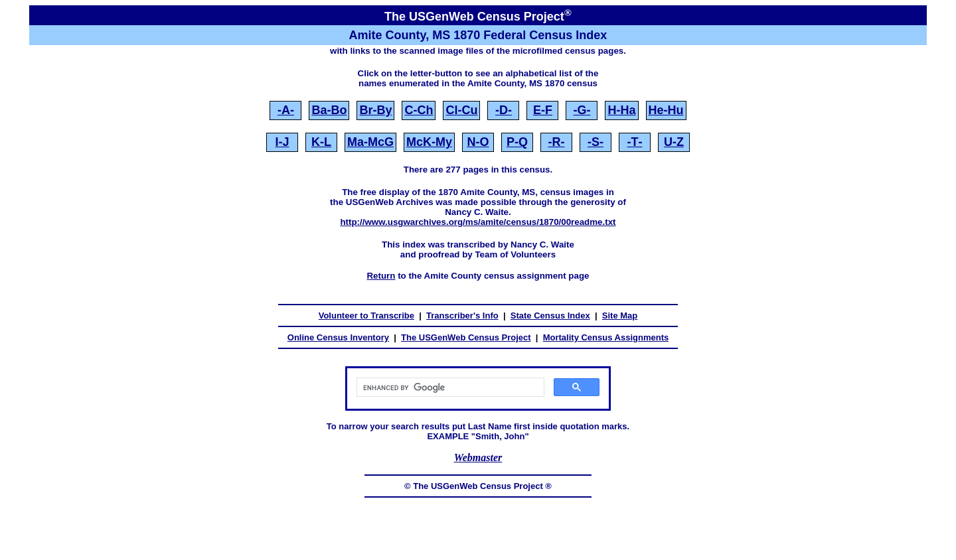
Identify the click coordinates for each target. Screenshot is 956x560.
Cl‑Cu (461, 110)
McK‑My (429, 142)
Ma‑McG (370, 142)
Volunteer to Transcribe (366, 315)
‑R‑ (557, 142)
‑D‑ (504, 110)
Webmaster (478, 457)
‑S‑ (596, 142)
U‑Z (674, 142)
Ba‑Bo (329, 110)
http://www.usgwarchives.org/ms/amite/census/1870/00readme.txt (478, 222)
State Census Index (550, 315)
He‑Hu (666, 110)
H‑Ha (621, 110)
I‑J (282, 142)
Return (381, 276)
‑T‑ (635, 142)
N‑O (478, 142)
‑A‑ (286, 110)
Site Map (620, 315)
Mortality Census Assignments (606, 337)
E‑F (543, 110)
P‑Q (517, 142)
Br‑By (375, 110)
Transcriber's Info (462, 315)
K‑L (321, 142)
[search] (449, 387)
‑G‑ (582, 110)
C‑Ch (419, 110)
